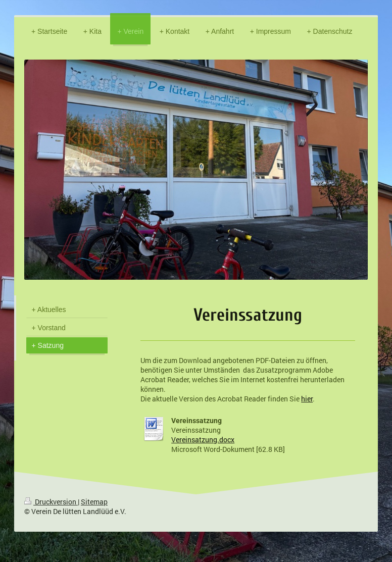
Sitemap (94, 502)
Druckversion (51, 502)
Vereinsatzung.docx (203, 440)
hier (307, 399)
